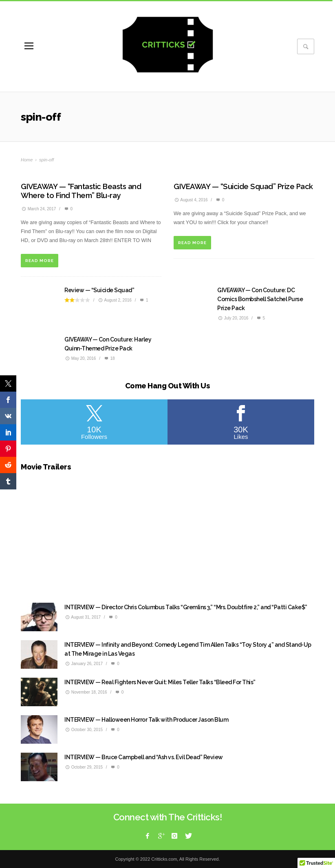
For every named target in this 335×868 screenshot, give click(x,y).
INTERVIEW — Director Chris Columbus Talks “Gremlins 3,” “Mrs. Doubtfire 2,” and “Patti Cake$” (186, 607)
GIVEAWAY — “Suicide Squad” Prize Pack (243, 186)
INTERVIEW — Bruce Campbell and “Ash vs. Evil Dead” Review (144, 757)
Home (27, 160)
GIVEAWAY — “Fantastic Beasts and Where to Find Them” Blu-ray (81, 191)
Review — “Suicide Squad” (99, 290)
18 (109, 358)
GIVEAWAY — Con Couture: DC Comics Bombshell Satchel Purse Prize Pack (260, 299)
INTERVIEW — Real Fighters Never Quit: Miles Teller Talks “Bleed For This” (160, 682)
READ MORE (40, 261)
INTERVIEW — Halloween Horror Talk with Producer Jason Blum (146, 720)
